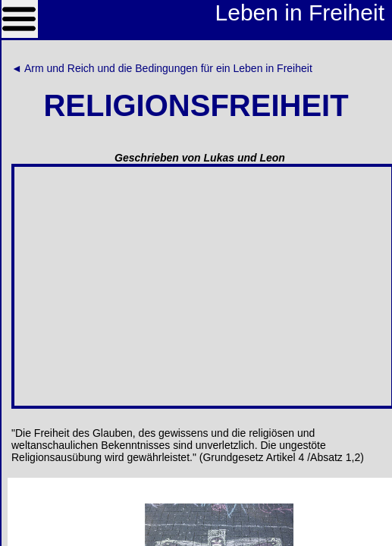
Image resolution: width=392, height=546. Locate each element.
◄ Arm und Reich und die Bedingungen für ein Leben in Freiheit (162, 68)
